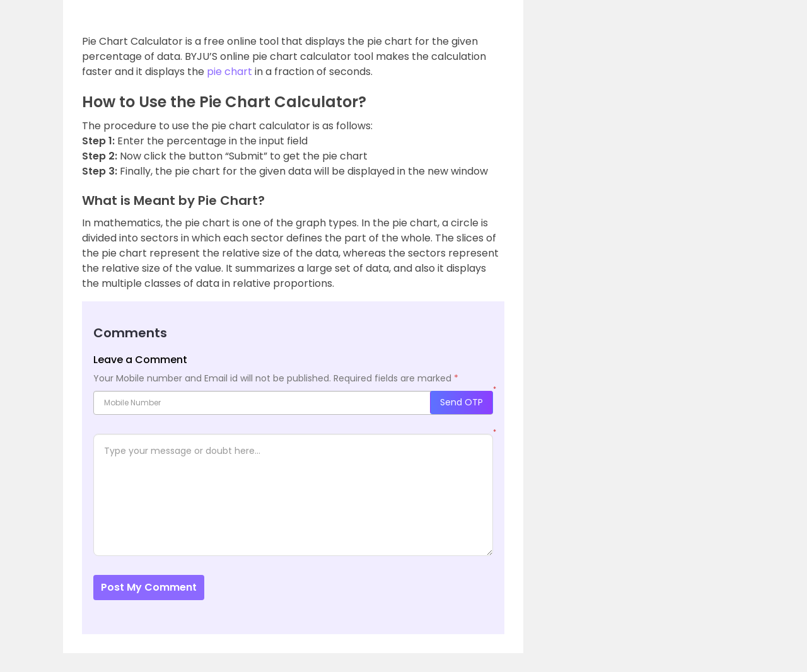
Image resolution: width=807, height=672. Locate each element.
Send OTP (462, 402)
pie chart (229, 72)
